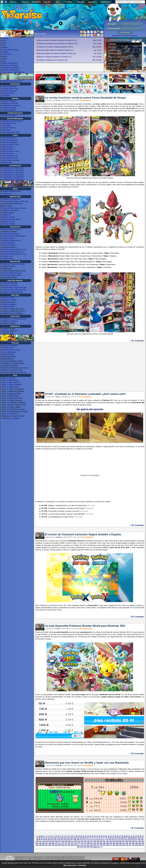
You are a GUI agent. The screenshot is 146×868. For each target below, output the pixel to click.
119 (110, 840)
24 (90, 836)
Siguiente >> (98, 847)
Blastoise (39, 771)
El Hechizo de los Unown (11, 350)
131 (40, 842)
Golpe (83, 253)
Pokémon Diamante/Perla (11, 241)
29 (102, 836)
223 (117, 845)
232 (78, 847)
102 (55, 840)
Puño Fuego (65, 262)
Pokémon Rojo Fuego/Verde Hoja (14, 287)
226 (127, 845)
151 (104, 842)
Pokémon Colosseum (10, 321)
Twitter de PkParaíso (10, 63)
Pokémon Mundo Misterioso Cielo (14, 249)
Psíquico (82, 108)
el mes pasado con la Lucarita (116, 773)
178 (82, 843)
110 (81, 840)
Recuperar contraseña (129, 36)
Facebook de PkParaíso (11, 68)
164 (37, 843)
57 (58, 838)
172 (63, 843)
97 (42, 840)
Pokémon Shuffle (8, 217)
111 (84, 840)
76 (101, 838)
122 (120, 840)
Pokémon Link (7, 256)
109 (78, 840)
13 (65, 836)
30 (104, 836)
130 (37, 842)
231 (143, 845)
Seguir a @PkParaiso (9, 27)
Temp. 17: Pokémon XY (11, 414)
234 (85, 847)
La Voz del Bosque (9, 352)
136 (56, 842)
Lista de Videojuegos (10, 140)
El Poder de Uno (8, 348)
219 (104, 845)
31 (106, 836)
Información (112, 47)
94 (143, 838)
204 (56, 845)
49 (39, 838)
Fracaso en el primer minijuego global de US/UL (56, 47)
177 (79, 843)
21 (83, 836)
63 (71, 838)
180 (88, 843)
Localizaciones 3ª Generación (13, 175)
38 (122, 836)
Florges (81, 508)
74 (97, 838)
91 (136, 838)
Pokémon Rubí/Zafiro (10, 285)
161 (136, 842)
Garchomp (130, 446)
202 (50, 845)
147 (91, 842)
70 (88, 838)
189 (117, 843)
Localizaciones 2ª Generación (13, 177)
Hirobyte (58, 537)
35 (115, 836)
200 (43, 845)
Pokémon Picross (9, 222)
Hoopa (120, 104)
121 (116, 840)
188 (114, 843)
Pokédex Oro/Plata (9, 108)
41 (129, 836)
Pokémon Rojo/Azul (9, 304)
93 (140, 838)
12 (63, 836)
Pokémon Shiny (8, 93)
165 (40, 843)
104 (62, 840)
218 (101, 845)
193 (130, 843)
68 (83, 838)
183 (98, 843)
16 (72, 836)
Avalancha (91, 262)
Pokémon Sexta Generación (12, 81)
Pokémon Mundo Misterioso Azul (14, 254)
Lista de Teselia (8, 153)
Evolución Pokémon (9, 91)
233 (81, 847)
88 (129, 838)
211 (79, 845)
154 (114, 842)
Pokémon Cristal (8, 298)
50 (42, 838)
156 (120, 842)
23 (88, 836)
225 (124, 845)
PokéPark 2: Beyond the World (13, 264)
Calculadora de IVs (9, 123)
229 (136, 845)
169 (53, 843)
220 (108, 845)
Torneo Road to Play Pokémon (13, 72)
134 (50, 842)
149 (98, 842)
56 (55, 838)
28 (99, 836)
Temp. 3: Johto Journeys (11, 382)
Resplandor (94, 264)
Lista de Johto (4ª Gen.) (11, 151)
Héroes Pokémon (8, 354)
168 (50, 843)
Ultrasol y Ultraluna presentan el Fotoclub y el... (55, 57)
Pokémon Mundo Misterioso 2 (13, 252)
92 (138, 838)
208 (69, 845)
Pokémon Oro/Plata (9, 300)
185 (104, 843)
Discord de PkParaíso (10, 65)
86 (124, 838)
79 (108, 838)
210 (75, 845)
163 (143, 842)
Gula (50, 88)
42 (132, 836)
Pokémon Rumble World (11, 219)
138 (63, 842)
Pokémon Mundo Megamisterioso (14, 208)
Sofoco (74, 264)
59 (62, 838)
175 (72, 843)
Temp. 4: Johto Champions (12, 385)
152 (108, 842)
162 (140, 842)
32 (109, 836)
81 (113, 838)
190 (120, 843)
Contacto (5, 52)
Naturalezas (7, 130)
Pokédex (80, 2)
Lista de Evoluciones (10, 142)
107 (71, 840)
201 (47, 845)
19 (79, 836)
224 (120, 845)
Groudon (45, 262)
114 (94, 840)
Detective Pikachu (9, 224)
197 (143, 843)
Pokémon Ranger (9, 243)
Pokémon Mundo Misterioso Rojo (14, 290)
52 (46, 838)
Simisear (50, 85)
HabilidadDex (106, 2)
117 (104, 840)
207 (66, 845)
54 (51, 838)
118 (107, 840)
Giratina (44, 253)
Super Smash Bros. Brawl (12, 275)
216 (95, 845)
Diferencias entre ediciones (118, 57)
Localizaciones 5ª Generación (13, 170)
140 (69, 842)
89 (131, 838)
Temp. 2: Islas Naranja (10, 380)
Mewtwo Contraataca (10, 345)
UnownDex (6, 95)
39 (125, 836)
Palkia (44, 267)
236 (91, 847)
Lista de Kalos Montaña (11, 160)
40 (127, 836)
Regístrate (116, 36)
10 (58, 836)
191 (124, 843)
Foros (4, 41)
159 (130, 842)
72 (92, 838)
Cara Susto (75, 256)
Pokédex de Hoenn (115, 54)
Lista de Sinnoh (8, 149)
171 (59, 843)
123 (123, 840)
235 (88, 847)
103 (59, 840)
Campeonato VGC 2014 (11, 132)
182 (95, 843)
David (58, 100)
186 (108, 843)
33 (111, 836)
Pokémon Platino (8, 238)
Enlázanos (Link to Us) (10, 50)
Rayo (68, 259)
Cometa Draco (75, 253)
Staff (4, 45)
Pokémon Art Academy (10, 210)
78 (106, 838)
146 (88, 842)
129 (142, 840)
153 (111, 842)
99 (46, 840)
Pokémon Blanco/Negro (11, 234)
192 (127, 843)
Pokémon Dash (8, 258)
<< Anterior (40, 836)
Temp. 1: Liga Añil (9, 378)
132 (43, 842)
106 (68, 840)
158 (127, 842)
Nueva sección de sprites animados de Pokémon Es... (58, 40)
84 (120, 838)
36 (118, 836)
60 (65, 838)
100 (49, 840)
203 (53, 845)
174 (69, 843)
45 (139, 836)
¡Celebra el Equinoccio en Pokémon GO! (53, 60)
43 (134, 836)
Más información (70, 865)
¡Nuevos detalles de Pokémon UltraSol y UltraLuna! (57, 53)
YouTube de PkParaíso (10, 70)
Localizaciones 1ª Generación (13, 179)
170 (56, 843)
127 (136, 840)
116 (100, 840)
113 (91, 840)
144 (82, 842)
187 (111, 843)
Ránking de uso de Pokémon (13, 121)
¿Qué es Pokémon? (9, 86)
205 (59, 845)
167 (47, 843)
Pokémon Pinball (8, 306)
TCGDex (69, 2)
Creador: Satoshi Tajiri (10, 89)
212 (82, 845)
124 (126, 840)
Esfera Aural (64, 253)
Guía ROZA (36, 2)
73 (94, 838)
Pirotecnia (50, 91)
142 (75, 842)
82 (115, 838)
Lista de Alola (7, 162)
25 (93, 836)
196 (140, 843)
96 (39, 840)
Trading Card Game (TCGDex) (127, 89)
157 (124, 842)
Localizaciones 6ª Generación (13, 168)
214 (88, 845)
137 (59, 842)
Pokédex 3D (7, 215)
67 (81, 838)
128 (139, 840)
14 (67, 836)
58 (60, 838)
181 (91, 843)
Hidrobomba (91, 267)
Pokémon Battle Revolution (12, 273)
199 (40, 845)
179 (85, 843)
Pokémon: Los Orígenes (11, 418)
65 (76, 838)
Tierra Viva (62, 267)
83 (117, 838)
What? (143, 866)
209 (72, 845)
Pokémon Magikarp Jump (11, 191)
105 (65, 840)
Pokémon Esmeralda (10, 283)
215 (91, 845)
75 (99, 838)
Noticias (13, 2)
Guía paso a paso (114, 50)
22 (86, 836)
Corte (79, 267)
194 (133, 843)
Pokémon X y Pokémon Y (11, 199)
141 (72, 842)
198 (37, 845)
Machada (83, 262)
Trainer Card (7, 54)
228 (133, 845)
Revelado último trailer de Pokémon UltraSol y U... (56, 50)
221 (111, 845)
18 (77, 836)
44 (136, 836)
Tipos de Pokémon (9, 128)
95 (37, 840)
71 (90, 838)
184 (101, 843)
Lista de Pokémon (9, 138)
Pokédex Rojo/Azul (9, 110)
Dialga (44, 264)
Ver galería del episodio (90, 409)
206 (63, 845)
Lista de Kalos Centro (10, 156)
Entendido (82, 865)
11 (60, 836)
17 (74, 836)
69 (85, 838)
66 (78, 838)
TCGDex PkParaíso (9, 115)
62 (69, 838)
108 (75, 840)
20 (81, 836)
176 (75, 843)
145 (85, 842)
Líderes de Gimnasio (115, 60)
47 (143, 836)
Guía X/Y (47, 2)
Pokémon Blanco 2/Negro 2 (12, 229)
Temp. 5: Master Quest (10, 387)
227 (130, 845)
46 (141, 836)
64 (74, 838)
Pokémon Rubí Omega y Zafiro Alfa (15, 201)
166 (43, 843)
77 (104, 838)
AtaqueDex (93, 2)
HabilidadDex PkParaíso (11, 105)
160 (133, 842)
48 (37, 838)
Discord (25, 2)
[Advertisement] (90, 368)
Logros (5, 59)
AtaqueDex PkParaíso (10, 103)
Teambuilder (7, 125)
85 (122, 838)
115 (97, 840)
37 (120, 836)
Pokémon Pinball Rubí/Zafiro (13, 292)
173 (66, 843)
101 (52, 840)
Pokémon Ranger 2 (9, 245)
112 (88, 840)
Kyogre (44, 259)
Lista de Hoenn (8, 147)
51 (44, 838)
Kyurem (44, 256)
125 (129, 840)
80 (111, 838)
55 (53, 838)
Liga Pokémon (113, 63)
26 (95, 836)
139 (66, 842)
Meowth (81, 514)
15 (70, 836)
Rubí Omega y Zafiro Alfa (127, 78)
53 (49, 838)
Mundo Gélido (65, 256)
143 (79, 842)
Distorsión (81, 264)
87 (127, 838)
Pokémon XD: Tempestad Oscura (14, 319)
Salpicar (62, 259)
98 (44, 840)
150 (101, 842)
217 (98, 845)
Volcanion (102, 637)
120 (113, 840)
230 (140, 845)
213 (85, 845)
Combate (48, 403)
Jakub (58, 397)
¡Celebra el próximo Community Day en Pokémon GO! (58, 44)
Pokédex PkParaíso (9, 101)
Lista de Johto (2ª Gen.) (11, 144)
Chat (4, 43)
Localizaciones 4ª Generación (13, 172)
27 (97, 836)
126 (132, 840)
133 (47, 842)
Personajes (112, 67)
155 (117, 842)
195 (136, 843)
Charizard (72, 541)
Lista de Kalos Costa (10, 158)
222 (114, 845)
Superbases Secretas (116, 70)
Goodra (70, 508)
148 (95, 842)
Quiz (58, 2)
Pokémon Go (7, 194)
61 (67, 838)
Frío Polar (74, 259)
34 (113, 836)
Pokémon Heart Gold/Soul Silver (14, 236)
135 (53, 842)
